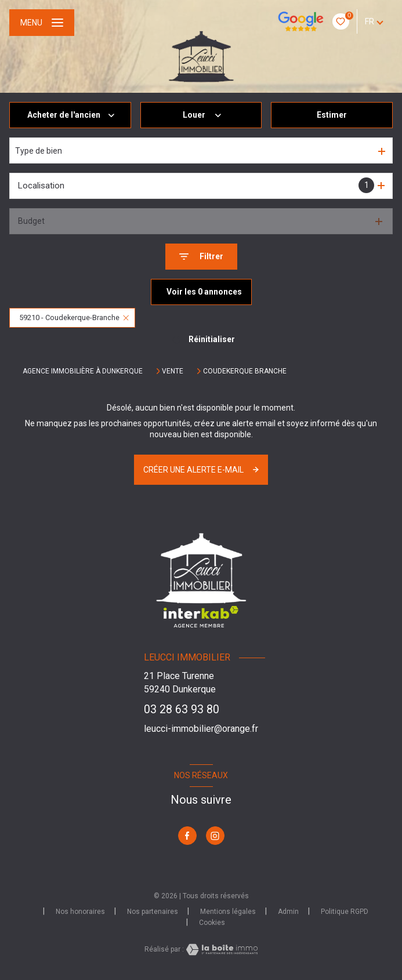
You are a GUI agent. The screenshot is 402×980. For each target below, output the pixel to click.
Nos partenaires (153, 912)
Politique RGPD (345, 912)
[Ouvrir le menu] (42, 23)
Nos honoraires (80, 912)
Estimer (332, 115)
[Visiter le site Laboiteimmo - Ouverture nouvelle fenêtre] (221, 950)
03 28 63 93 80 (182, 709)
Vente (173, 371)
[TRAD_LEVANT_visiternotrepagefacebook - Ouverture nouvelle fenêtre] (187, 836)
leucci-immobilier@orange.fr (201, 729)
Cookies (212, 923)
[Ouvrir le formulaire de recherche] (201, 257)
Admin (288, 912)
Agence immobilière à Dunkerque (83, 371)
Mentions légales (228, 912)
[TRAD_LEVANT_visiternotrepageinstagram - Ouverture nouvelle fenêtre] (215, 836)
